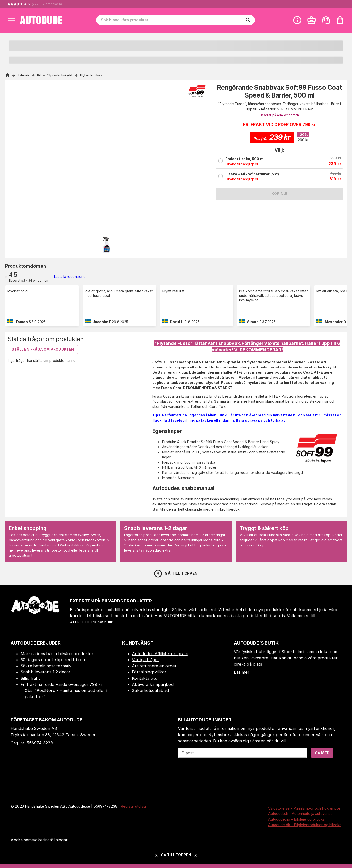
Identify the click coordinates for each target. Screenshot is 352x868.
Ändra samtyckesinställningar (39, 840)
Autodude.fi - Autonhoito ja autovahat (300, 814)
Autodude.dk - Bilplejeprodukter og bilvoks (305, 825)
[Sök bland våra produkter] (172, 20)
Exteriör (23, 75)
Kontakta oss (145, 678)
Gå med (322, 753)
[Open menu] (11, 20)
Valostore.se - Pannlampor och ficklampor (304, 808)
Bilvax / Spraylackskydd (55, 75)
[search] (248, 20)
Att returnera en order (154, 666)
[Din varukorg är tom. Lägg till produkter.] (340, 20)
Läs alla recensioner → (73, 276)
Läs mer (242, 672)
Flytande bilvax (91, 75)
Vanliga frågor (146, 660)
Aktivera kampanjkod (153, 684)
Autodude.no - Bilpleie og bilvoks (296, 819)
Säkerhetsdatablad (150, 690)
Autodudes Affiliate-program (160, 654)
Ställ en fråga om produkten (43, 349)
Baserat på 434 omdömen (280, 115)
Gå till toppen (176, 574)
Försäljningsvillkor (149, 672)
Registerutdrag (133, 806)
